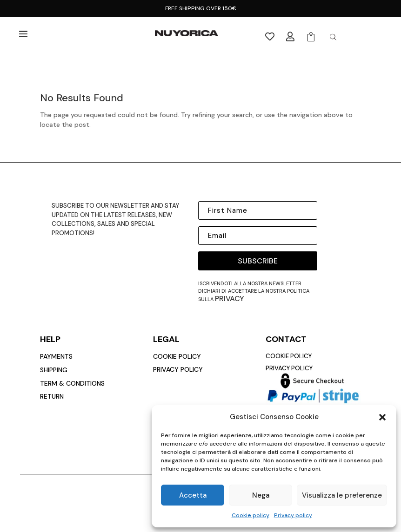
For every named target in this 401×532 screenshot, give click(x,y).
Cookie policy (251, 515)
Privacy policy (293, 515)
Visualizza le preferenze (342, 495)
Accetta (193, 495)
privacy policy (178, 369)
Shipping (54, 370)
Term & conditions (72, 383)
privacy (230, 299)
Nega (261, 495)
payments (56, 356)
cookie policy (177, 356)
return (52, 396)
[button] (382, 417)
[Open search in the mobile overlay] (333, 37)
